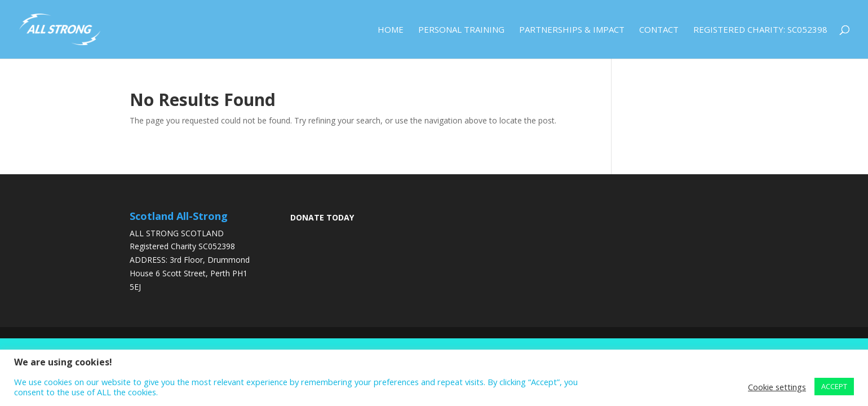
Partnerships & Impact (572, 30)
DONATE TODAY (322, 217)
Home (391, 30)
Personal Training (461, 30)
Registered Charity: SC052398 (760, 30)
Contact (659, 30)
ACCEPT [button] (834, 386)
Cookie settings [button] (777, 387)
